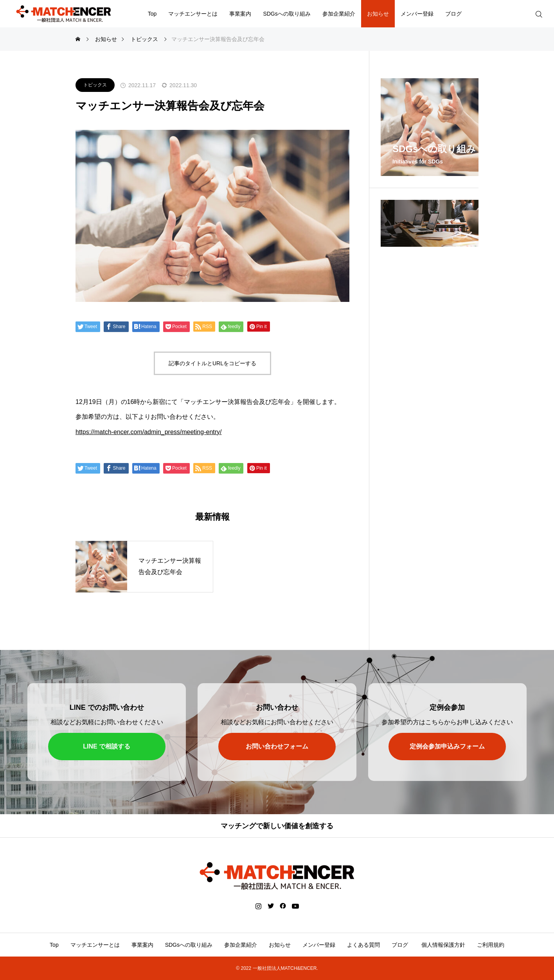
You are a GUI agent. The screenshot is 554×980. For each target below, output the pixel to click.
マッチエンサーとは (193, 14)
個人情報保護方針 (442, 945)
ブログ (453, 14)
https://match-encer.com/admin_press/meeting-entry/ (149, 432)
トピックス (95, 85)
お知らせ (378, 14)
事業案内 (240, 14)
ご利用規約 (491, 945)
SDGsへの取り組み (287, 14)
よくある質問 (363, 945)
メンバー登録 (417, 14)
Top (152, 14)
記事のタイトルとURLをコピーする (212, 363)
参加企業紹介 (339, 14)
